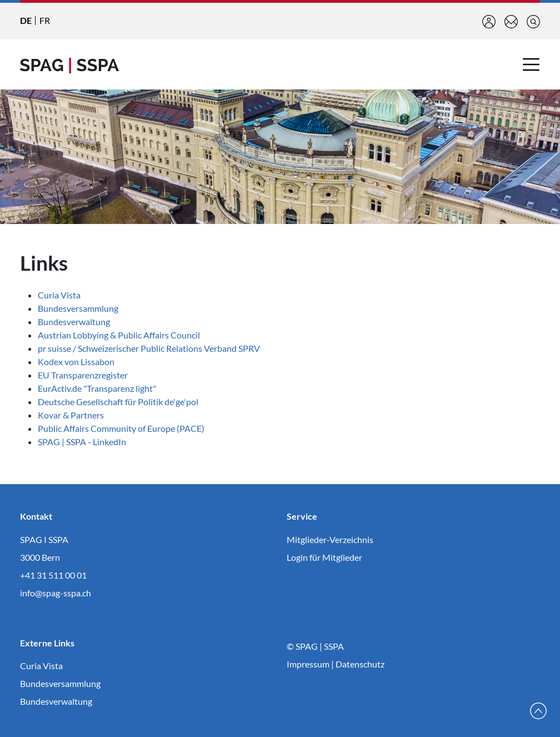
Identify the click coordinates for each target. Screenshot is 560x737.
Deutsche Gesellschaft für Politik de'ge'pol (121, 402)
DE (26, 20)
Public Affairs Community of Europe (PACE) (121, 428)
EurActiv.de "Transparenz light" (97, 388)
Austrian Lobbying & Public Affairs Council (119, 335)
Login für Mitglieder (324, 557)
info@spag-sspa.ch (56, 593)
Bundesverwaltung (74, 322)
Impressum (308, 664)
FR (45, 20)
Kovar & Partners (71, 415)
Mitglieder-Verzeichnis (330, 539)
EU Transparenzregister (83, 375)
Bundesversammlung (78, 308)
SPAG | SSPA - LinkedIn (82, 442)
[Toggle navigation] (531, 64)
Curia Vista (59, 295)
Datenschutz (360, 664)
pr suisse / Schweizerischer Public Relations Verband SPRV (149, 348)
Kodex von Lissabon (76, 362)
